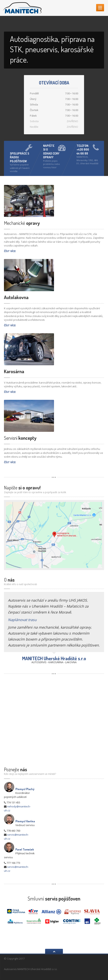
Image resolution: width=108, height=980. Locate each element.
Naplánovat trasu (22, 620)
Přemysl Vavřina (25, 821)
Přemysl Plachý (25, 789)
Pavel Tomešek (25, 849)
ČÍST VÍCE (10, 251)
